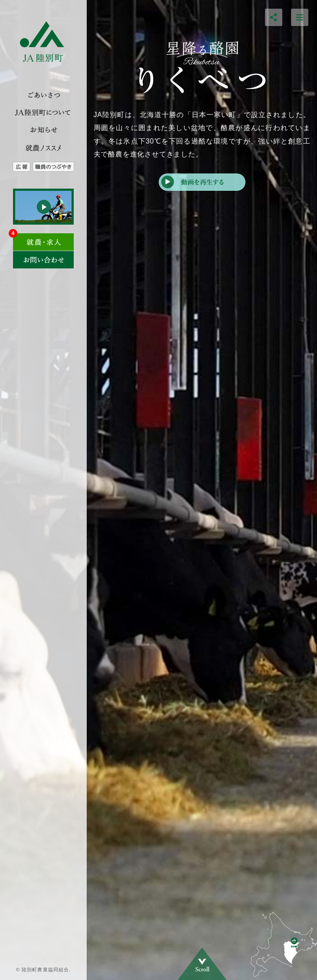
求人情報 (43, 239)
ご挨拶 (43, 95)
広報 (16, 167)
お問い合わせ (43, 260)
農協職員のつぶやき (60, 167)
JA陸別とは (43, 113)
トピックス (43, 130)
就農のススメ (43, 147)
